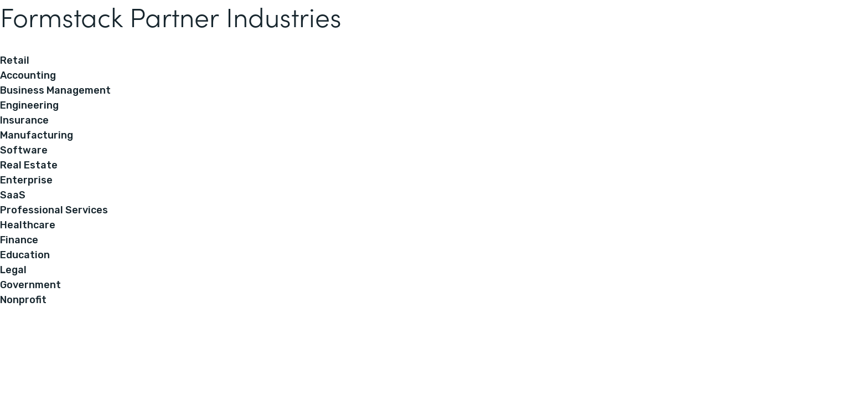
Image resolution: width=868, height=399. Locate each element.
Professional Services (54, 210)
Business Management (55, 90)
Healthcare (28, 225)
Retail (15, 60)
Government (30, 285)
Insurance (24, 120)
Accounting (28, 75)
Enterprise (26, 180)
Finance (19, 240)
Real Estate (29, 165)
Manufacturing (37, 135)
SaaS (13, 195)
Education (25, 255)
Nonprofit (23, 300)
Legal (13, 270)
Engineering (29, 105)
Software (24, 150)
